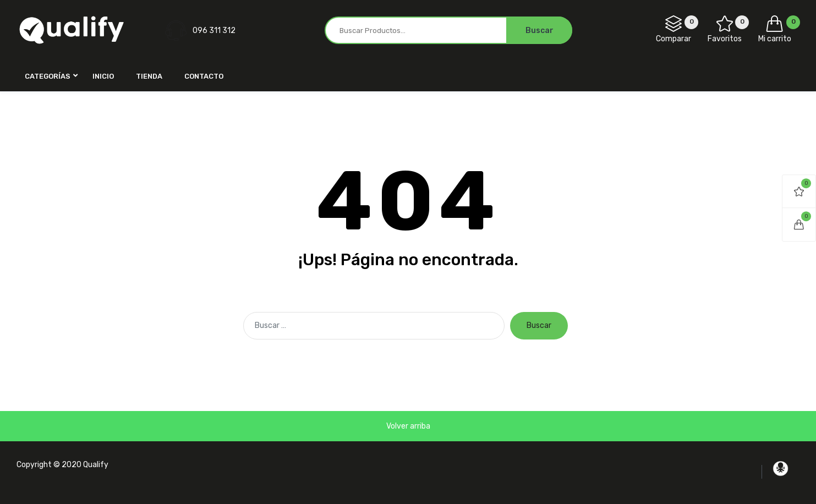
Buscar (539, 325)
